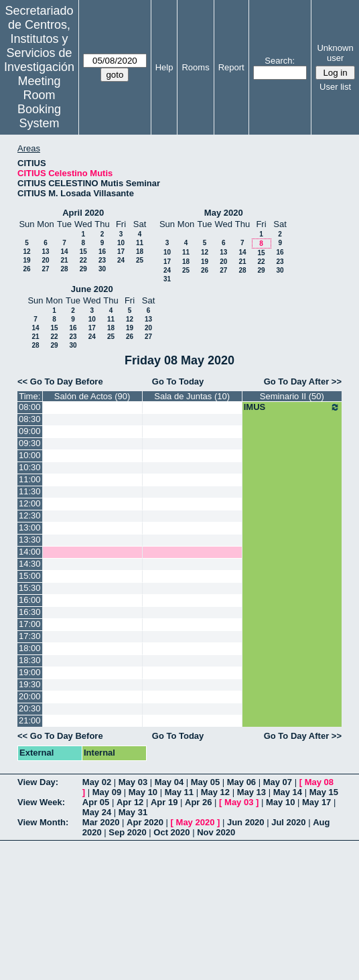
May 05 (205, 782)
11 (140, 243)
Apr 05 (96, 802)
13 (45, 252)
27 (45, 269)
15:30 (30, 588)
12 (26, 252)
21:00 (30, 720)
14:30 (30, 564)
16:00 (30, 600)
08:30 (30, 419)
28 (64, 269)
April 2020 (83, 213)
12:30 (30, 515)
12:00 (30, 503)
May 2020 (224, 213)
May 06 (241, 782)
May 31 (133, 812)
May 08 (319, 782)
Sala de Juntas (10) (192, 396)
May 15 (324, 792)
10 (121, 243)
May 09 (107, 792)
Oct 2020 (171, 832)
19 (26, 260)
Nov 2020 (216, 832)
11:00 (30, 479)
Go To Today (178, 381)
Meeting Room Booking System (39, 102)
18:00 (30, 648)
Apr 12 (130, 802)
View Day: (38, 782)
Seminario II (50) (292, 396)
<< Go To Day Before (60, 381)
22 (83, 260)
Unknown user (335, 53)
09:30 (30, 443)
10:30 (30, 467)
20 (45, 260)
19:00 (30, 672)
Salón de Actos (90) (92, 396)
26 (26, 269)
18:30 (30, 660)
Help (164, 67)
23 (102, 260)
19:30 (30, 684)
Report (231, 67)
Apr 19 (164, 802)
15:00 (30, 576)
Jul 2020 (288, 822)
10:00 (30, 455)
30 (102, 269)
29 (83, 269)
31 (167, 279)
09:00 (30, 431)
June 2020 (92, 289)
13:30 (30, 540)
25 (140, 260)
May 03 (133, 782)
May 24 (97, 812)
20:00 (30, 696)
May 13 (252, 792)
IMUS (292, 407)
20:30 (30, 708)
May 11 (179, 792)
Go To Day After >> (303, 381)
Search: (280, 61)
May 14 (288, 792)
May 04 (169, 782)
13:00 (30, 528)
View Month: (43, 822)
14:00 (30, 552)
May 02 (97, 782)
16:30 (30, 612)
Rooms (195, 67)
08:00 (30, 407)
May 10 (143, 792)
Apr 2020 (145, 822)
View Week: (41, 802)
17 (121, 252)
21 (64, 260)
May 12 (215, 792)
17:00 (30, 624)
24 (121, 260)
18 (140, 252)
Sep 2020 (127, 832)
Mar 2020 (101, 822)
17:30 (30, 636)
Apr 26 (198, 802)
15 (83, 252)
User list (335, 87)
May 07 (278, 782)
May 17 (316, 802)
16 (102, 252)
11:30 (30, 491)
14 (64, 252)
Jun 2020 (246, 822)
